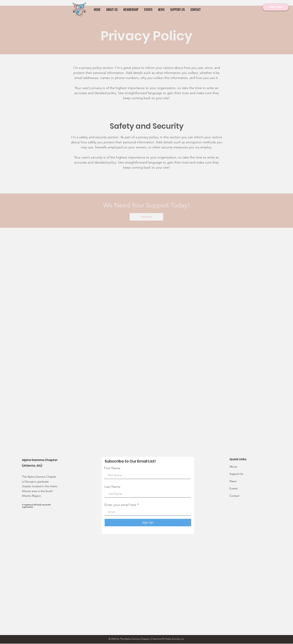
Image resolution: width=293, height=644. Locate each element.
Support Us (236, 474)
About (233, 467)
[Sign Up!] (148, 523)
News (233, 481)
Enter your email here (120, 505)
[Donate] (146, 217)
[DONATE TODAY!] (276, 7)
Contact (234, 496)
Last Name (112, 487)
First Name (112, 468)
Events (233, 488)
